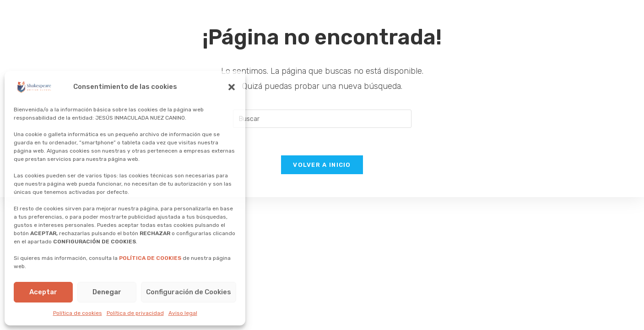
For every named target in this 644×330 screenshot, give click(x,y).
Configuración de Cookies (189, 292)
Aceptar (43, 292)
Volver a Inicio (322, 165)
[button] (232, 87)
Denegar (107, 292)
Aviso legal (183, 313)
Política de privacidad (135, 313)
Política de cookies (78, 313)
